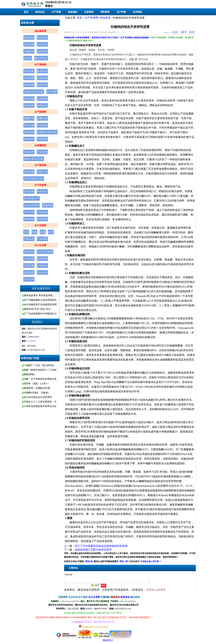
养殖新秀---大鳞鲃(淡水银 (37, 388)
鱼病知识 (29, 139)
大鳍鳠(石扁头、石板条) (36, 393)
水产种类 (52, 92)
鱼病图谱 (42, 139)
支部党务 (42, 266)
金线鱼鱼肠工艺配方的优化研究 (93, 550)
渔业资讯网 (40, 31)
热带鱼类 (42, 85)
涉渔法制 (29, 44)
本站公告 (42, 272)
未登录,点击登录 (156, 592)
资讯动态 (40, 12)
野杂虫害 (29, 99)
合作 (51, 232)
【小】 (175, 32)
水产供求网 (40, 225)
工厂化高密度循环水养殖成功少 (40, 314)
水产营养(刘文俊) (34, 179)
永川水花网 (40, 245)
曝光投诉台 (41, 58)
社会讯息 (42, 44)
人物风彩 (29, 51)
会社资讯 (29, 252)
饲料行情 (42, 172)
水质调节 (29, 152)
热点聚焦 (42, 51)
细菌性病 (29, 118)
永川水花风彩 (45, 252)
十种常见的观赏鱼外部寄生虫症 (40, 406)
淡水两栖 (29, 78)
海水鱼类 (42, 71)
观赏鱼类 (42, 78)
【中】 (183, 32)
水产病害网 (40, 112)
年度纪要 (29, 266)
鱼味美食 (29, 219)
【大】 (192, 32)
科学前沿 (42, 192)
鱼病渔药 (73, 12)
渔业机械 (29, 106)
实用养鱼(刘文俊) (34, 92)
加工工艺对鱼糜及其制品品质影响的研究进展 (101, 546)
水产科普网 (40, 185)
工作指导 (29, 259)
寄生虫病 (29, 125)
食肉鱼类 (29, 85)
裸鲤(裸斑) (29, 374)
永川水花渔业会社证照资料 (38, 397)
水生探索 (29, 192)
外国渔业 (42, 38)
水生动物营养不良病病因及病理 (40, 304)
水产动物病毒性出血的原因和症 (40, 300)
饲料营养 (105, 12)
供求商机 (138, 12)
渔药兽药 (29, 132)
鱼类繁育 (42, 99)
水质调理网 (40, 145)
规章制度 (29, 272)
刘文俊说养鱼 (31, 205)
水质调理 (89, 12)
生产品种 (29, 279)
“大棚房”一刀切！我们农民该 (39, 365)
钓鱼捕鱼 (42, 212)
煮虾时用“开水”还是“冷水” (38, 309)
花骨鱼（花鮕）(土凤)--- (36, 383)
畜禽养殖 (47, 205)
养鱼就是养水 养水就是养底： (39, 295)
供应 (26, 232)
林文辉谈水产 (31, 198)
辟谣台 (27, 58)
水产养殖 (56, 12)
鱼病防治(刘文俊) (47, 132)
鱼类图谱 (42, 219)
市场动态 (29, 239)
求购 (34, 232)
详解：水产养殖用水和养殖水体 (40, 379)
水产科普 (121, 12)
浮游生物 (42, 152)
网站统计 (108, 642)
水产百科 (29, 212)
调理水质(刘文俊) (34, 159)
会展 (42, 232)
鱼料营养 (29, 172)
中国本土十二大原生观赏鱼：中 (40, 402)
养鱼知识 (42, 106)
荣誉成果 (42, 259)
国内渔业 (29, 38)
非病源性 (42, 125)
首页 (26, 12)
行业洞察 (42, 239)
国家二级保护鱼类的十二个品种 (40, 370)
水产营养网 (40, 165)
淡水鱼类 (29, 71)
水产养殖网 (40, 65)
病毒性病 (42, 118)
